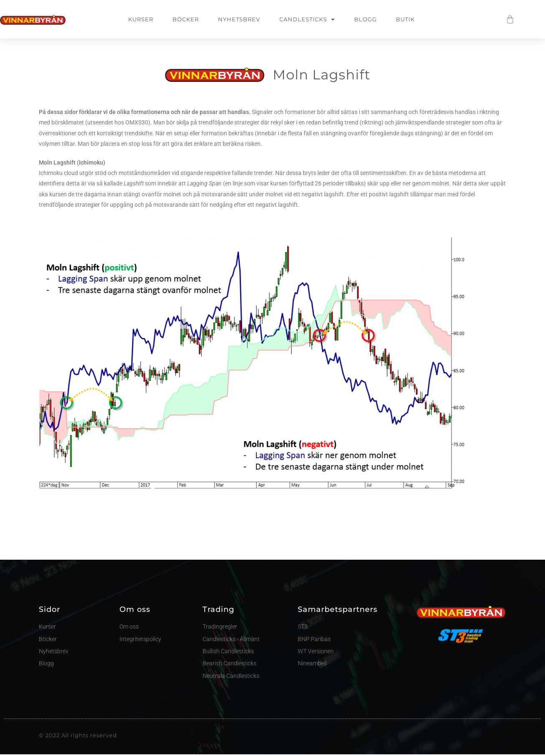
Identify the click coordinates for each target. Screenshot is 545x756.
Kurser (141, 19)
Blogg (365, 19)
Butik (405, 19)
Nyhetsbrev (239, 19)
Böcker (186, 19)
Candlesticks (307, 19)
